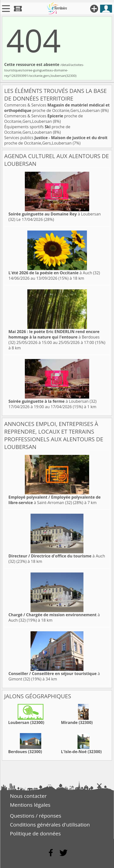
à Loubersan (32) (53, 401)
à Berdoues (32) (54, 337)
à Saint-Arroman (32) (55, 500)
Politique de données (35, 833)
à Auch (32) (54, 273)
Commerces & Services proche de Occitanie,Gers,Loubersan (57, 108)
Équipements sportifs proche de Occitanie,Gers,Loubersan (37, 129)
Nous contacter (28, 796)
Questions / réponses (36, 816)
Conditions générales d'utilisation (50, 825)
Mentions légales (30, 805)
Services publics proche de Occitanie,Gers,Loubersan (56, 140)
